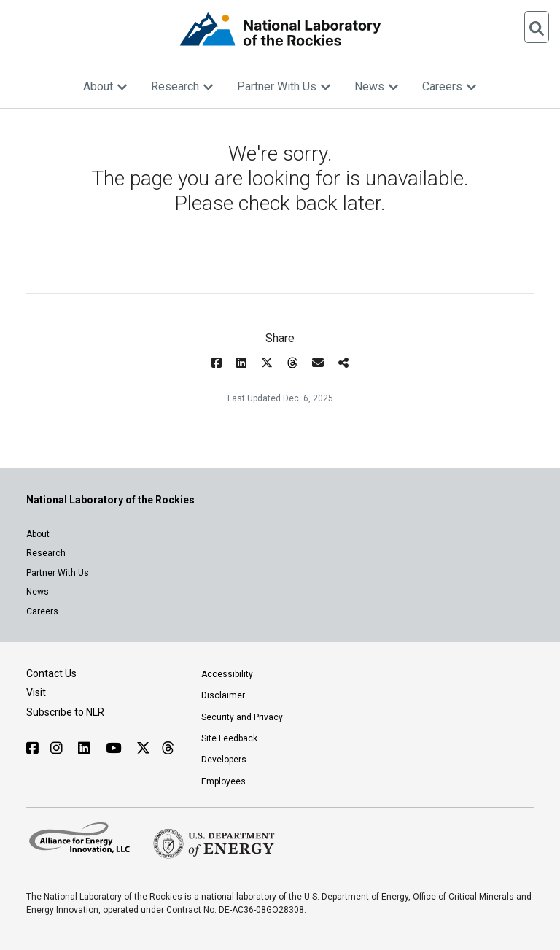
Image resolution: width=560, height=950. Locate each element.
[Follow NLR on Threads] (167, 748)
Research (182, 86)
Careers (450, 86)
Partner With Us (284, 86)
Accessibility (227, 674)
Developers (224, 760)
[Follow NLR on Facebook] (32, 748)
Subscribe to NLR (65, 712)
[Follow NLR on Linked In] (86, 748)
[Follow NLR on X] (143, 748)
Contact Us (51, 673)
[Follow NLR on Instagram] (58, 748)
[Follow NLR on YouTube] (115, 748)
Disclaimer (223, 695)
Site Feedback (229, 738)
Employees (223, 781)
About (105, 86)
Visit (36, 692)
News (377, 86)
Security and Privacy (242, 717)
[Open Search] (537, 27)
